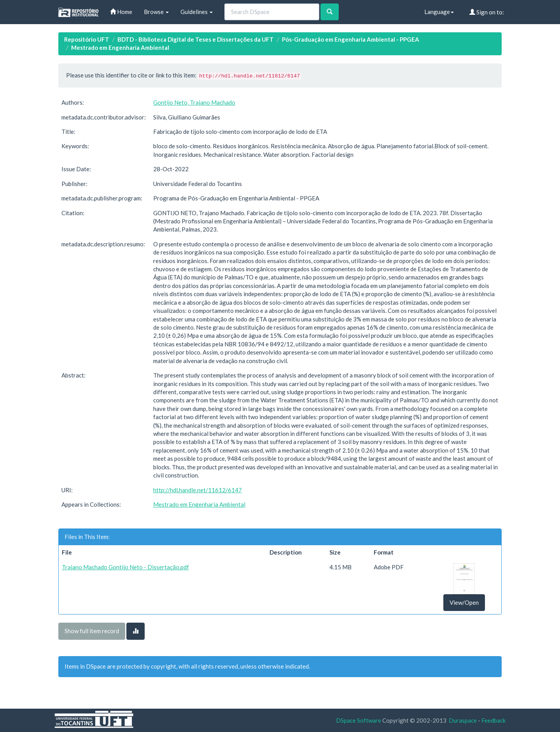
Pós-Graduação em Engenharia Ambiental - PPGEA (351, 39)
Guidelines (197, 12)
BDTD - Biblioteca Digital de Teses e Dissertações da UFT (196, 39)
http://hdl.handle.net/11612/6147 (198, 490)
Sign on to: (487, 12)
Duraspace (463, 720)
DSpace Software (359, 720)
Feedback (493, 720)
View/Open (464, 602)
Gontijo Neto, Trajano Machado (194, 102)
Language (439, 12)
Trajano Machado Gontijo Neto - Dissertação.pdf (125, 567)
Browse (156, 12)
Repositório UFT (87, 39)
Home (121, 12)
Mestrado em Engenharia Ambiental (120, 47)
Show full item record (92, 631)
